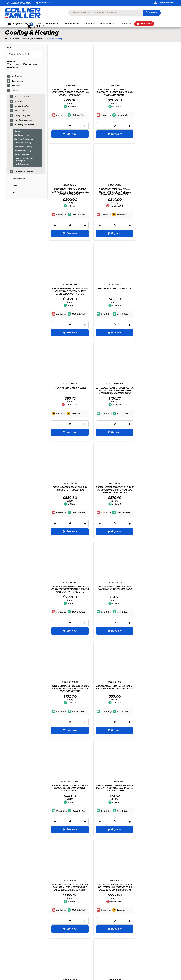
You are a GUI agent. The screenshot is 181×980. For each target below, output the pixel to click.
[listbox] (25, 54)
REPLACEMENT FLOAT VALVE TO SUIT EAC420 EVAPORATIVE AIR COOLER (112, 501)
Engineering (17, 81)
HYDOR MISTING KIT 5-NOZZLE (155, 189)
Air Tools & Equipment (24, 139)
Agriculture (17, 76)
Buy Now (71, 134)
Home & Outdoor (22, 106)
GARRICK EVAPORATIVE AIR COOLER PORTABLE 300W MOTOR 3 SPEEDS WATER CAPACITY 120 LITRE (112, 399)
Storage (18, 131)
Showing (24, 879)
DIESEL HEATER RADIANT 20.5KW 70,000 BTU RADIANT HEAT (155, 294)
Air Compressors (22, 135)
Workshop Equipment (24, 125)
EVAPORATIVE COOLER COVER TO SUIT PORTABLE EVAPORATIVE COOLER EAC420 (155, 501)
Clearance (17, 193)
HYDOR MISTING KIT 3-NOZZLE (69, 292)
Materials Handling (23, 151)
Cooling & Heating (23, 143)
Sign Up (166, 904)
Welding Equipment (23, 120)
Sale (15, 186)
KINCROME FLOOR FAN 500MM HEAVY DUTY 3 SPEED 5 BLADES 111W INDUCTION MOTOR (112, 93)
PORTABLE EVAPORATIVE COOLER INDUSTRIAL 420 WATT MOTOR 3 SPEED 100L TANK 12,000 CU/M (155, 605)
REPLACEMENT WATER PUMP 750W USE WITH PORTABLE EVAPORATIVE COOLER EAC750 (69, 605)
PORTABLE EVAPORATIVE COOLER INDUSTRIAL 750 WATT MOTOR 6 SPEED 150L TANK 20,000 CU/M (112, 605)
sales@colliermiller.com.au (155, 927)
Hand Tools (19, 102)
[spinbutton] (69, 126)
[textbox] (86, 13)
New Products (19, 179)
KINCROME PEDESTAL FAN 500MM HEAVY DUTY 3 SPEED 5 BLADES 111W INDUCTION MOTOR (69, 93)
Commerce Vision (40, 969)
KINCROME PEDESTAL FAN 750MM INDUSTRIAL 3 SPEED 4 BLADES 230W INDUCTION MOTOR (112, 192)
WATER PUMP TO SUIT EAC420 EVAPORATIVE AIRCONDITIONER (155, 397)
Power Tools (20, 111)
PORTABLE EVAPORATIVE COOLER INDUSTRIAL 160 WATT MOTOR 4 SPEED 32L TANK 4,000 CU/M (69, 708)
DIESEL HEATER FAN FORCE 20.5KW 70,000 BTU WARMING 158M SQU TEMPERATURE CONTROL (69, 399)
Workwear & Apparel (24, 172)
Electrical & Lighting (23, 147)
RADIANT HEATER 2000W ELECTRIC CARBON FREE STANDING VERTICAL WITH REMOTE (69, 813)
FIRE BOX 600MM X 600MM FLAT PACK (112, 810)
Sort (9, 48)
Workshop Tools (22, 164)
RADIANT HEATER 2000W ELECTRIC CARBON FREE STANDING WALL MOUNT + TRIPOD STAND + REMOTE (155, 709)
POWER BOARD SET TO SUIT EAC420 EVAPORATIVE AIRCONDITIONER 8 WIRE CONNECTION (69, 502)
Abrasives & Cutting (23, 97)
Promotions (146, 24)
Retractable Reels (22, 155)
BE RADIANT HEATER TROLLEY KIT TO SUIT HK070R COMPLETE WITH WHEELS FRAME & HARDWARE (112, 295)
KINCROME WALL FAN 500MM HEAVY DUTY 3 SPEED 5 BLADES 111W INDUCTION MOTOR (155, 93)
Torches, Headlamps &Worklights (24, 160)
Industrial (16, 86)
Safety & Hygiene (22, 116)
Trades (15, 90)
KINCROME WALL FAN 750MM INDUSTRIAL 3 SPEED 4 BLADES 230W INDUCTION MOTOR (69, 192)
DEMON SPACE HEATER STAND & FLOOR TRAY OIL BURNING (112, 707)
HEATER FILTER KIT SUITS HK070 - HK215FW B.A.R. (155, 810)
